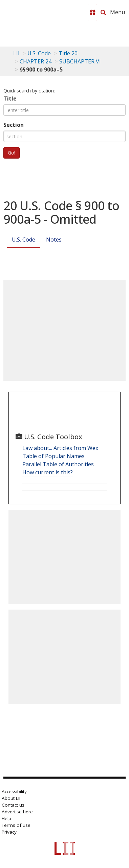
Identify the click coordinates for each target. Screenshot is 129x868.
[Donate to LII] (92, 12)
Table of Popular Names (53, 456)
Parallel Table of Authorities (58, 464)
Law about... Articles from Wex (60, 448)
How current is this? (48, 472)
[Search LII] (103, 12)
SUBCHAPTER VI (80, 61)
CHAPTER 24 (36, 61)
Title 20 (68, 53)
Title (10, 99)
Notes (54, 240)
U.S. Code (24, 240)
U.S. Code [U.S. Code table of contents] (39, 53)
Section (14, 125)
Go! (12, 153)
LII (16, 53)
